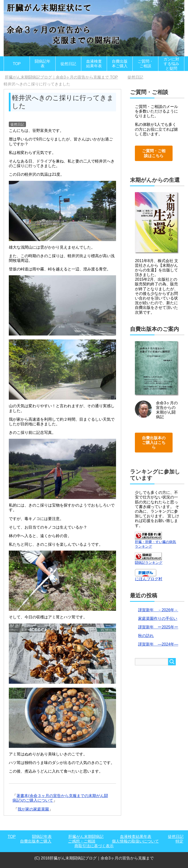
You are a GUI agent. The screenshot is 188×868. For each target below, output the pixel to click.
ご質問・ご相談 (145, 64)
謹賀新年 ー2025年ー (158, 627)
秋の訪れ (146, 636)
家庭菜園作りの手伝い (158, 619)
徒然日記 (68, 64)
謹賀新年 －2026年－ (158, 610)
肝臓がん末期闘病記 (86, 837)
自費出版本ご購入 (120, 64)
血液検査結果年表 (94, 64)
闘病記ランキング (149, 563)
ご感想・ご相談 (82, 841)
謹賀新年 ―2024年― (158, 644)
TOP (17, 64)
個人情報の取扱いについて (135, 841)
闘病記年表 (43, 64)
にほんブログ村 (149, 579)
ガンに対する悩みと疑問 (171, 64)
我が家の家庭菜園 (33, 809)
